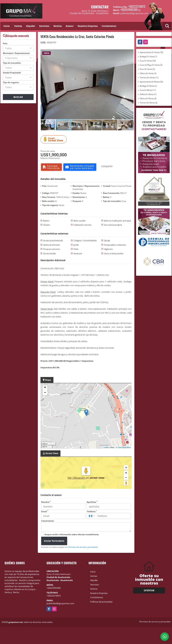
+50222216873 (137, 6)
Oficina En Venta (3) (148, 73)
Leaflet (106, 447)
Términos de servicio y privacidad (83, 547)
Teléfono (92, 511)
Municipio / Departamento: (16, 53)
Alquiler (31, 26)
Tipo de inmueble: (12, 63)
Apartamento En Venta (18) (151, 52)
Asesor (70, 26)
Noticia (58, 26)
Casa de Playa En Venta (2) (151, 65)
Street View (54, 139)
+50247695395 (129, 10)
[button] (131, 52)
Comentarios (48, 521)
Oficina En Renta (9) (148, 98)
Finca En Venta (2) (147, 69)
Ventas (18, 26)
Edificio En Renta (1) (148, 94)
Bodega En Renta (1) (148, 86)
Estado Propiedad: (12, 73)
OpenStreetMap (124, 447)
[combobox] (18, 48)
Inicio (7, 26)
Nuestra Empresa (88, 26)
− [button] (45, 393)
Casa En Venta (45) (148, 61)
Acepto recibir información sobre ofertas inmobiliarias (72, 534)
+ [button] (45, 388)
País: (5, 43)
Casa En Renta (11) (148, 90)
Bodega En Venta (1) (148, 57)
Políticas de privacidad (101, 602)
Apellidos (92, 502)
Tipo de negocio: (11, 82)
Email (45, 511)
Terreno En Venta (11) (149, 77)
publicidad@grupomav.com (60, 603)
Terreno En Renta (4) (149, 103)
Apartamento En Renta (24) (151, 82)
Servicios (44, 26)
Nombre (46, 502)
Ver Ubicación (77, 478)
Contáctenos (109, 26)
